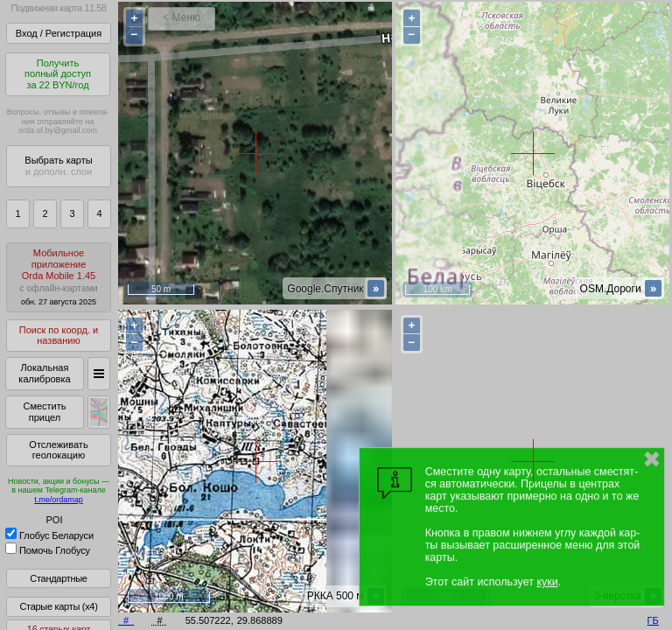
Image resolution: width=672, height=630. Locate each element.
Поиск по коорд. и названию (59, 336)
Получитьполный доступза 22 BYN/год (58, 74)
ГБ (653, 620)
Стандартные (58, 578)
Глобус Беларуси (49, 535)
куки (547, 582)
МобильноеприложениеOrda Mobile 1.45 (59, 277)
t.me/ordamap (59, 500)
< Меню (182, 17)
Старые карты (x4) (58, 606)
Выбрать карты (58, 166)
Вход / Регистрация (59, 33)
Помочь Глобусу (48, 550)
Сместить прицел (44, 412)
